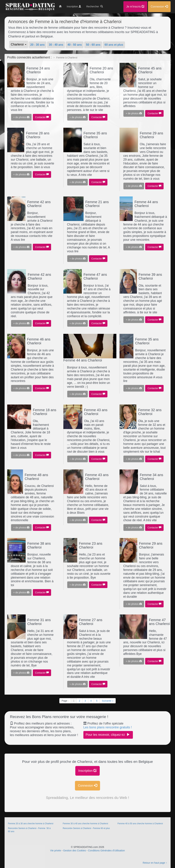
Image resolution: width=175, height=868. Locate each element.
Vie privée (56, 851)
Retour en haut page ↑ (155, 863)
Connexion (87, 786)
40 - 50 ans (75, 45)
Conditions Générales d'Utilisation (107, 851)
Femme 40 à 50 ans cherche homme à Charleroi (140, 824)
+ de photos (21, 117)
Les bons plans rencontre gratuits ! (108, 727)
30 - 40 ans (56, 45)
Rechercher (95, 6)
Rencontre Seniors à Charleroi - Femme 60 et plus (86, 828)
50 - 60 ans (93, 45)
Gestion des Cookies (75, 851)
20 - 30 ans (38, 45)
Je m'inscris (135, 7)
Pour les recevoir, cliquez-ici (108, 735)
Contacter (42, 117)
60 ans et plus (114, 45)
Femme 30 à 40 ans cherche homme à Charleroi (85, 824)
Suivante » (108, 701)
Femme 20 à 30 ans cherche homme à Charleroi (31, 824)
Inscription (87, 771)
